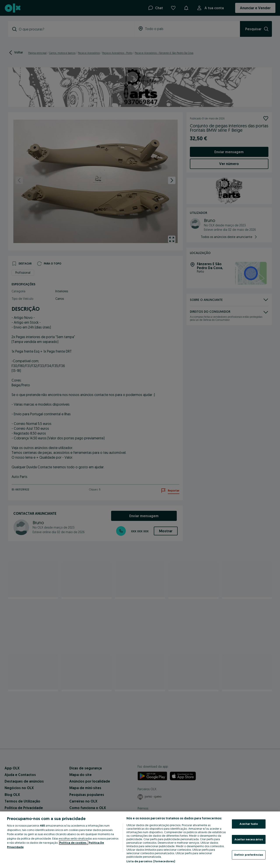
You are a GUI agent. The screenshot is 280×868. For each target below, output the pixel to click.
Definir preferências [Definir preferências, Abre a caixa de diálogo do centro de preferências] (249, 855)
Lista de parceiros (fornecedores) (151, 861)
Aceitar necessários (249, 839)
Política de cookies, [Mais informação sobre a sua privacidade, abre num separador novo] (74, 843)
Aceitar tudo (249, 824)
